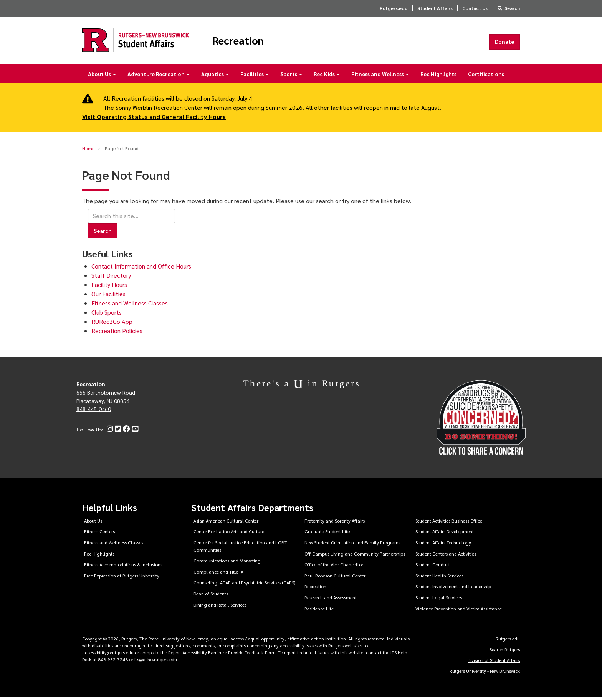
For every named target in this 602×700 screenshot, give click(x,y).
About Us (102, 76)
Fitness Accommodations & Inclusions (123, 567)
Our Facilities (108, 296)
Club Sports (107, 315)
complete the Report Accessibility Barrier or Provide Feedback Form (208, 655)
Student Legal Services (439, 600)
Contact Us (475, 8)
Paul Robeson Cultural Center (335, 578)
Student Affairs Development (445, 534)
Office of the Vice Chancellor (334, 567)
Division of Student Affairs (494, 662)
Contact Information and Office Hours (141, 269)
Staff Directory (111, 278)
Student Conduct (433, 567)
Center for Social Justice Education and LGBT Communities (240, 548)
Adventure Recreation (159, 76)
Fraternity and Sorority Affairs (335, 523)
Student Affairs (435, 8)
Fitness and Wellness (380, 76)
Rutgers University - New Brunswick (485, 673)
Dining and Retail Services (220, 607)
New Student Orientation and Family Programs (352, 545)
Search (512, 8)
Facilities (255, 76)
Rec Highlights (438, 76)
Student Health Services (439, 578)
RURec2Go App (112, 324)
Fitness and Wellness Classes (130, 306)
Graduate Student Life (327, 534)
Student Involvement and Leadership (453, 589)
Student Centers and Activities (446, 556)
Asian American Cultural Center (226, 523)
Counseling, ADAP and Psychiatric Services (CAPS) (244, 585)
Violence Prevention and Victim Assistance (459, 611)
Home (88, 151)
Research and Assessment (331, 600)
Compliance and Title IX (219, 574)
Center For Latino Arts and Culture (229, 534)
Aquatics (215, 76)
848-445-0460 (94, 411)
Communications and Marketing (227, 563)
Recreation (250, 41)
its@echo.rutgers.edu (156, 662)
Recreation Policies (117, 333)
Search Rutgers (505, 652)
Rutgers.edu (394, 8)
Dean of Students (211, 596)
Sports (291, 76)
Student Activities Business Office (449, 523)
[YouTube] (134, 431)
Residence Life (319, 611)
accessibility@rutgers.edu (108, 655)
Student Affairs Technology (443, 545)
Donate (504, 43)
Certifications (486, 76)
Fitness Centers (99, 534)
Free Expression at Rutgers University (122, 578)
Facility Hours (109, 287)
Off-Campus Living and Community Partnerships (355, 556)
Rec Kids (327, 76)
